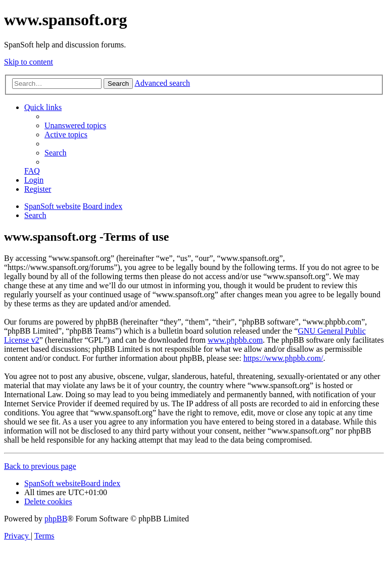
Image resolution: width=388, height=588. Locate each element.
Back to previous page (40, 466)
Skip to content (29, 62)
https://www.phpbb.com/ (283, 358)
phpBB (56, 519)
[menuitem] (75, 125)
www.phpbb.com (235, 340)
